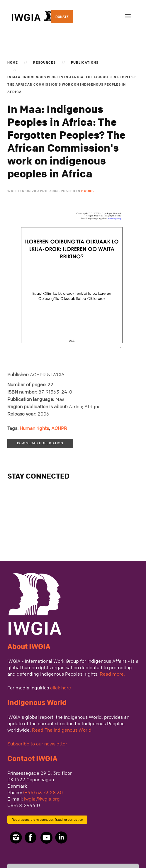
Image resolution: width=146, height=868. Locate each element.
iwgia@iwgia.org (42, 799)
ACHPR (59, 428)
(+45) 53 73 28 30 (43, 792)
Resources (44, 62)
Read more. (112, 674)
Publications (85, 62)
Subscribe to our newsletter (37, 744)
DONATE (62, 16)
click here (61, 688)
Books (88, 191)
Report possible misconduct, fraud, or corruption (47, 819)
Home (13, 62)
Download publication (40, 443)
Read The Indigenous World (62, 730)
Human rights (34, 428)
